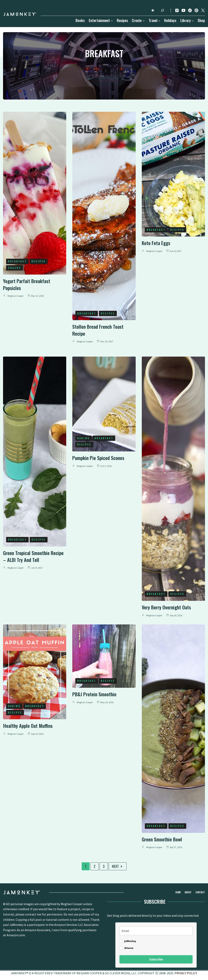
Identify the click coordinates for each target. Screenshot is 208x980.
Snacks (15, 268)
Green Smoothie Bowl (162, 839)
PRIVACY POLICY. (186, 973)
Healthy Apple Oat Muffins (28, 726)
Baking (83, 438)
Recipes (39, 261)
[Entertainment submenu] (112, 20)
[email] (156, 931)
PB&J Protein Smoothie (94, 694)
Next (118, 866)
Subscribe (156, 959)
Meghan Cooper (16, 296)
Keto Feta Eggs (156, 243)
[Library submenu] (193, 20)
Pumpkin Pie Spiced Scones (98, 458)
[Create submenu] (144, 20)
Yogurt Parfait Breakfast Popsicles (27, 284)
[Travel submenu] (159, 20)
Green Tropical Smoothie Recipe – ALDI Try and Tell (33, 556)
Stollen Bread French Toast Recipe (98, 330)
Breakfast (17, 261)
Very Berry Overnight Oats (166, 607)
